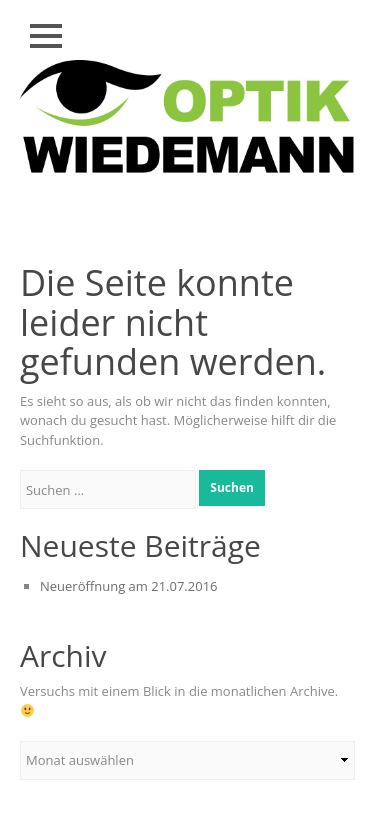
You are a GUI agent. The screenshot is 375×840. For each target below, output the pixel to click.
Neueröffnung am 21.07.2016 (129, 586)
